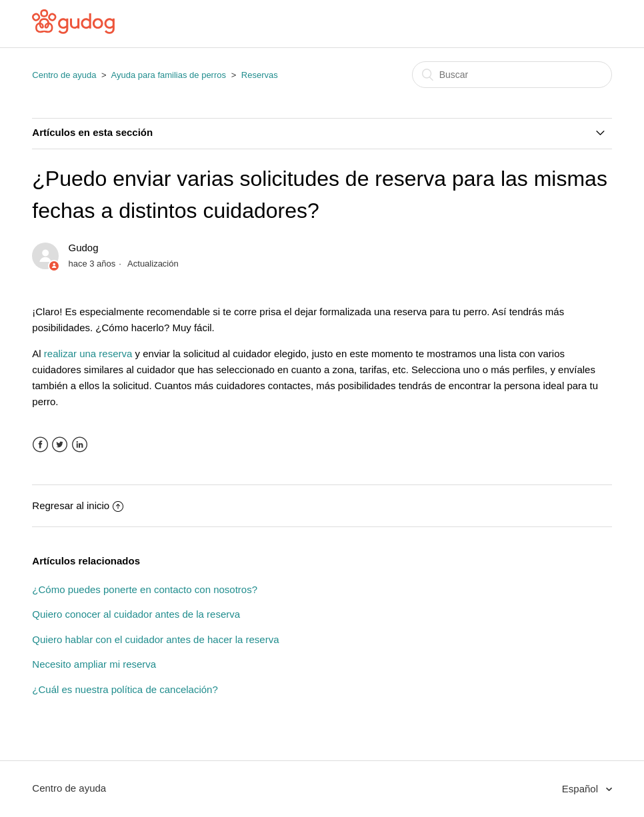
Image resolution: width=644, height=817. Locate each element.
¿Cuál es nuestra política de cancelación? (125, 689)
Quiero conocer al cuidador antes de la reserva (136, 614)
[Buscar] (512, 75)
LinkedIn (80, 445)
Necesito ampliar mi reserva (94, 664)
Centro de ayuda (64, 75)
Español (581, 789)
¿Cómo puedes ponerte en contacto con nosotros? (145, 589)
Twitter (60, 445)
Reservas (260, 75)
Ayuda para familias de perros (169, 75)
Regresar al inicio (78, 505)
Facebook (40, 445)
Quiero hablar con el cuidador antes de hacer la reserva (155, 639)
